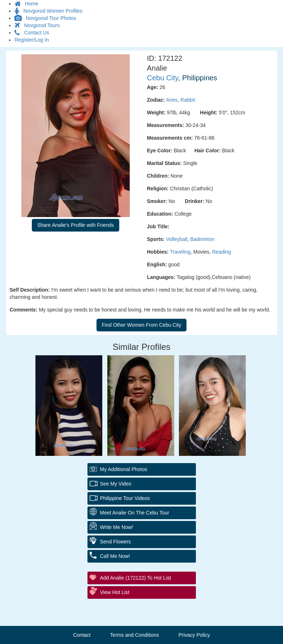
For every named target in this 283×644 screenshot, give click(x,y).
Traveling (180, 252)
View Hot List (115, 592)
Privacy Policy (194, 635)
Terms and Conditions (134, 635)
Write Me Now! (117, 527)
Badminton (202, 239)
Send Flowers (116, 542)
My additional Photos (124, 469)
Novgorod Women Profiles (48, 11)
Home (26, 4)
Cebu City (163, 78)
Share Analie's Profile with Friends (76, 225)
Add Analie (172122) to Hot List (136, 578)
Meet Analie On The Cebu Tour (135, 513)
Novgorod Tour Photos (45, 18)
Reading (222, 252)
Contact (82, 635)
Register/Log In (32, 40)
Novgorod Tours (37, 25)
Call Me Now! (115, 556)
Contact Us (32, 33)
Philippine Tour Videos (125, 498)
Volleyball (177, 239)
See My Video (116, 484)
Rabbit (188, 100)
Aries (172, 100)
